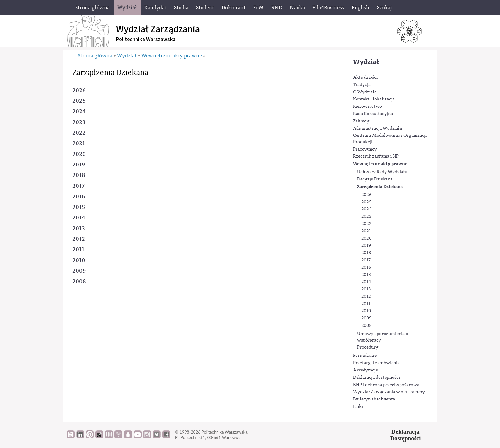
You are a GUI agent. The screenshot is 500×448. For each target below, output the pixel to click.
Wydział (366, 62)
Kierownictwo (368, 106)
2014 (366, 282)
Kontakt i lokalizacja (374, 99)
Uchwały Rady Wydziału (382, 172)
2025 (366, 202)
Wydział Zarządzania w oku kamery (389, 392)
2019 (366, 246)
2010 (366, 311)
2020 (366, 239)
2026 (366, 195)
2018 (366, 253)
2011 (366, 304)
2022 (366, 224)
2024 (366, 209)
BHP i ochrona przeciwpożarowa (386, 385)
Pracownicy (365, 149)
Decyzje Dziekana (375, 179)
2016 (366, 268)
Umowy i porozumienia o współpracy (383, 337)
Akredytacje (365, 370)
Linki (358, 407)
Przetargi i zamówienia (376, 363)
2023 (366, 217)
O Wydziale (365, 92)
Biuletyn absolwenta (374, 399)
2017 (366, 260)
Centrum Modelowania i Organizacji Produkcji (390, 139)
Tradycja (362, 85)
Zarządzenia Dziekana (380, 187)
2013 (366, 289)
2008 (367, 326)
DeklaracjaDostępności (406, 435)
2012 (366, 297)
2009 (366, 318)
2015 (366, 275)
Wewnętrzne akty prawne (380, 164)
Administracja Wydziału (378, 129)
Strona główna (95, 56)
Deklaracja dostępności (376, 378)
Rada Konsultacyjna (373, 114)
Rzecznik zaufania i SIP (376, 156)
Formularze (365, 356)
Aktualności (365, 77)
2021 (366, 231)
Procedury (368, 347)
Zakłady (361, 121)
